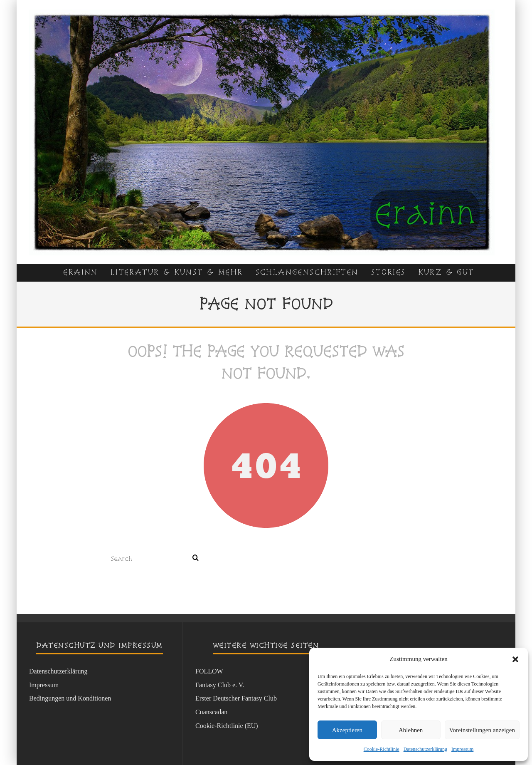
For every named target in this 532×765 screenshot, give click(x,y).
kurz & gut (446, 272)
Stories (389, 272)
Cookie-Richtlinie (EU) (227, 726)
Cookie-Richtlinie (382, 749)
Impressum (462, 749)
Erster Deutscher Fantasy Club (236, 698)
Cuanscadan (211, 712)
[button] (515, 659)
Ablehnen (411, 730)
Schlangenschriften (307, 272)
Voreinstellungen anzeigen (482, 730)
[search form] (150, 558)
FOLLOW (209, 671)
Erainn (80, 272)
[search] (196, 558)
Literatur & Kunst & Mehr (177, 272)
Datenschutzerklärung (425, 749)
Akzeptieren (347, 730)
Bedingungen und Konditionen (70, 698)
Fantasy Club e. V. (220, 685)
